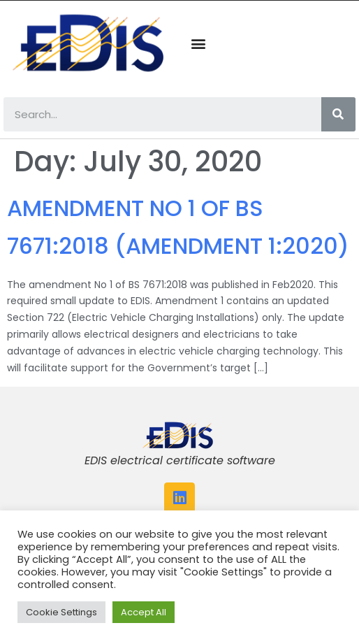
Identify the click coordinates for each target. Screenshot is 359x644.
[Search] (338, 114)
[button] (198, 44)
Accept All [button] (144, 612)
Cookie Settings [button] (61, 612)
